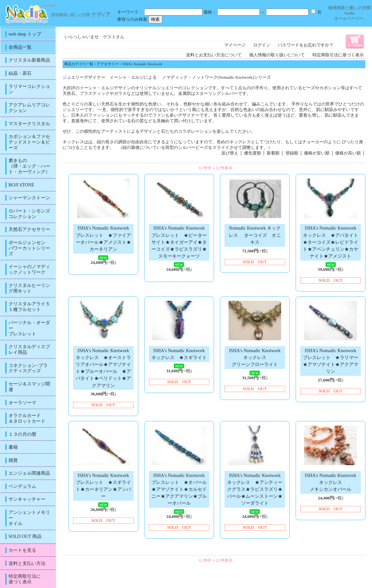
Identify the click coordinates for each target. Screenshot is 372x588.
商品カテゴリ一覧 (79, 64)
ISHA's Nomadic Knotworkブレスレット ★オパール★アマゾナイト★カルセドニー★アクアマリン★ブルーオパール (179, 489)
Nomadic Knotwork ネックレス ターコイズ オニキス (255, 235)
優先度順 (252, 153)
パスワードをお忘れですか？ (306, 45)
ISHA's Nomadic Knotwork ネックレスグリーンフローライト (255, 357)
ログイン (262, 45)
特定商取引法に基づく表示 (338, 55)
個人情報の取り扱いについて (277, 55)
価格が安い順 (317, 153)
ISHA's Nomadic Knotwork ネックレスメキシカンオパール (331, 482)
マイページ (235, 45)
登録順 (292, 153)
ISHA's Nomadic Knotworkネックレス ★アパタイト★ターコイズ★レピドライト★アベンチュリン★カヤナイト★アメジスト (331, 242)
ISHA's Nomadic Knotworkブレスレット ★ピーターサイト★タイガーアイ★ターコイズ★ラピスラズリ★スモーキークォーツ (179, 242)
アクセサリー (108, 64)
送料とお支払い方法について (214, 55)
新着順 (273, 153)
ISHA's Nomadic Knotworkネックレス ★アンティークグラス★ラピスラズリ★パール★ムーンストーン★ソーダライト (255, 489)
